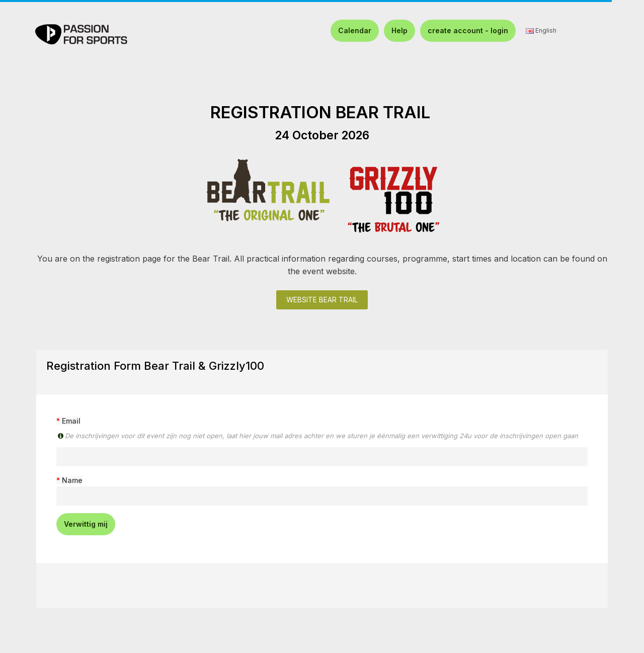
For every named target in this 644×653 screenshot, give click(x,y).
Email (71, 421)
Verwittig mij (86, 524)
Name (72, 480)
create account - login (468, 30)
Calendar (355, 30)
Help (399, 30)
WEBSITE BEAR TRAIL (322, 300)
